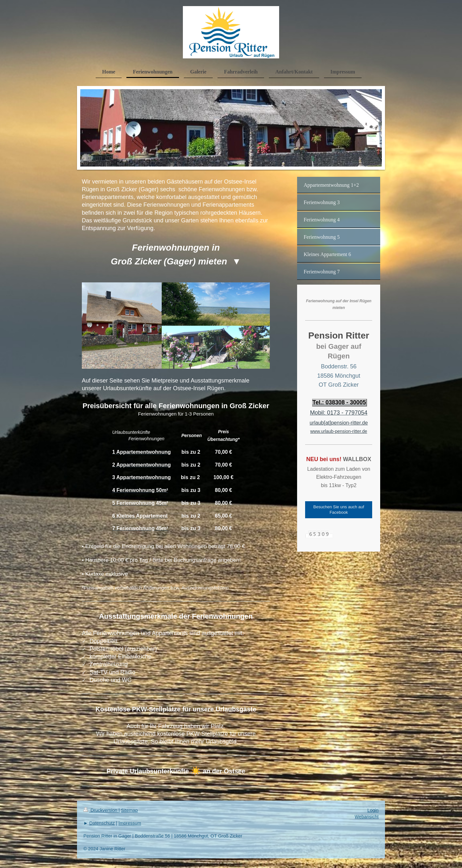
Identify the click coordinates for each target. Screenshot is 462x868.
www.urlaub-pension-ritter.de (339, 431)
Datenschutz (102, 823)
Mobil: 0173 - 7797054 (339, 413)
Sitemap (129, 810)
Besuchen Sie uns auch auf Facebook (339, 510)
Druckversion (101, 810)
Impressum (130, 823)
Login (373, 810)
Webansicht (367, 817)
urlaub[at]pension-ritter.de (339, 423)
